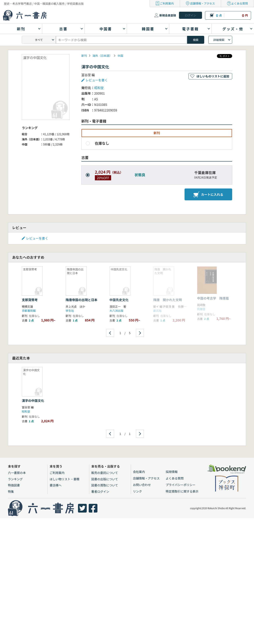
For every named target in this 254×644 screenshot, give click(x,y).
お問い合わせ (142, 485)
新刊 (84, 56)
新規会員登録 (168, 15)
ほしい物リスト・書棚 (64, 479)
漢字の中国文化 (33, 400)
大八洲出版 (116, 311)
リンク (137, 491)
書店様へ (56, 485)
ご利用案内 (167, 3)
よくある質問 (240, 3)
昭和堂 (99, 88)
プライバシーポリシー (181, 485)
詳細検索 (219, 40)
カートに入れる (208, 194)
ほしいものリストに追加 (213, 76)
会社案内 (139, 472)
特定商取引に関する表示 (182, 491)
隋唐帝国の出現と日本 (82, 300)
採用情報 (172, 472)
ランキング (15, 479)
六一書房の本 (17, 473)
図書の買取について (105, 485)
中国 (120, 56)
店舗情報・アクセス (203, 3)
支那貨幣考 (30, 300)
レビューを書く (97, 80)
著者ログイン (100, 491)
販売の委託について (105, 473)
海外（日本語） (102, 56)
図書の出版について (105, 479)
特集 (11, 491)
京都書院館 (29, 311)
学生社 (70, 311)
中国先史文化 (119, 300)
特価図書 (14, 485)
